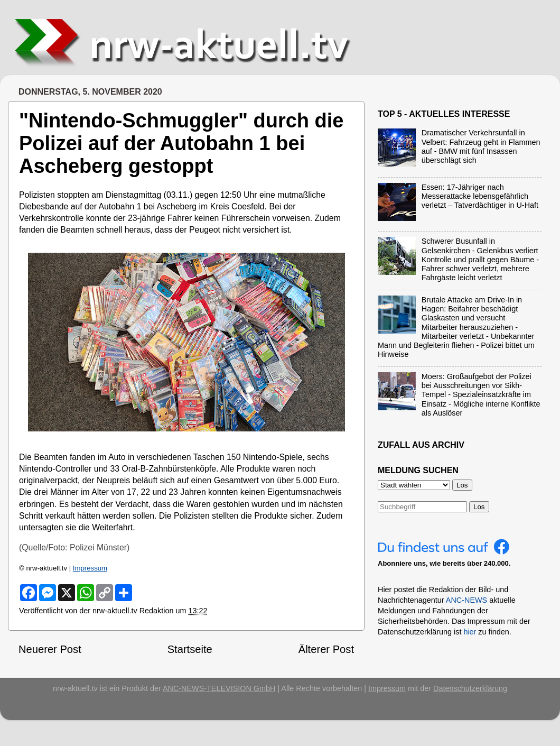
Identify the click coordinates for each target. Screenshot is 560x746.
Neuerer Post (50, 649)
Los (479, 507)
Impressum (90, 568)
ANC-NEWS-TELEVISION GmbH (219, 688)
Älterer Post (326, 649)
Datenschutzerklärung (470, 688)
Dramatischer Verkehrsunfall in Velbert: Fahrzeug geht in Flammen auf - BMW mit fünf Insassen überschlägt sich (481, 146)
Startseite (190, 649)
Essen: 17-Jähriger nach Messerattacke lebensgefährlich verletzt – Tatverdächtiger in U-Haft (480, 196)
